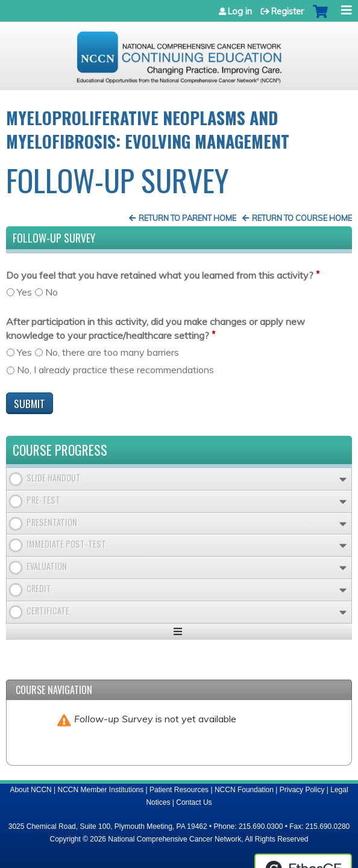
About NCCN (30, 790)
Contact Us (194, 802)
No (52, 292)
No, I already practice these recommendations (115, 370)
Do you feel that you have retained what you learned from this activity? (160, 275)
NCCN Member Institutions (101, 790)
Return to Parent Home (187, 218)
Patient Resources (179, 790)
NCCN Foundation (244, 790)
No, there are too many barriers (112, 352)
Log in (240, 11)
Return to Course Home (302, 218)
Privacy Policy (302, 790)
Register (287, 11)
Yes (24, 292)
